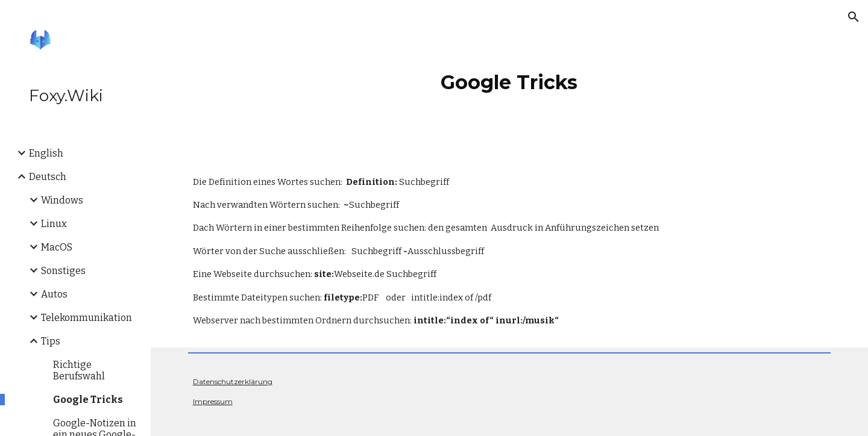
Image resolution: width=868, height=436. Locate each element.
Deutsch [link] (48, 177)
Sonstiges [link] (63, 271)
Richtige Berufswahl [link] (79, 370)
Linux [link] (54, 224)
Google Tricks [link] (88, 400)
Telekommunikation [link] (86, 318)
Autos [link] (54, 294)
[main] (509, 78)
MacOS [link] (57, 247)
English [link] (46, 153)
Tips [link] (51, 341)
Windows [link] (62, 200)
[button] (854, 17)
